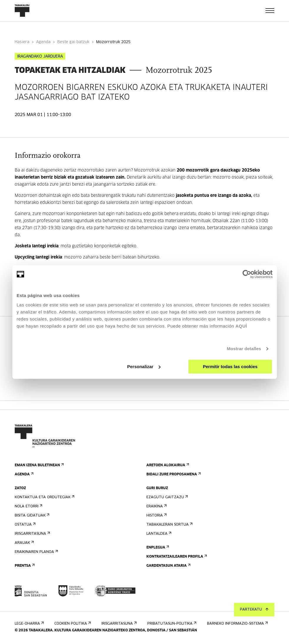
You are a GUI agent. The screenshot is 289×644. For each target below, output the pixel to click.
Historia (156, 515)
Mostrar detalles (244, 349)
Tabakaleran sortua (169, 525)
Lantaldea (158, 534)
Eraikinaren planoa (36, 552)
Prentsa (24, 566)
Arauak (24, 543)
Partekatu (254, 610)
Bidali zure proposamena (173, 474)
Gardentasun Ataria (168, 566)
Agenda (43, 42)
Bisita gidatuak (31, 515)
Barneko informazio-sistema (237, 624)
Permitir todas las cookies (230, 367)
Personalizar (144, 367)
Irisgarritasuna (32, 534)
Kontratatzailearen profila (176, 557)
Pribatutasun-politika (171, 624)
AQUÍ (241, 326)
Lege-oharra (29, 624)
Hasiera (22, 42)
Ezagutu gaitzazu (167, 497)
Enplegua (157, 547)
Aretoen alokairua (167, 465)
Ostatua (25, 525)
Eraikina (156, 506)
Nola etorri (28, 506)
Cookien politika (72, 624)
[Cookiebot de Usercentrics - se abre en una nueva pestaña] (247, 274)
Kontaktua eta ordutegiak (44, 497)
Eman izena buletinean (39, 465)
